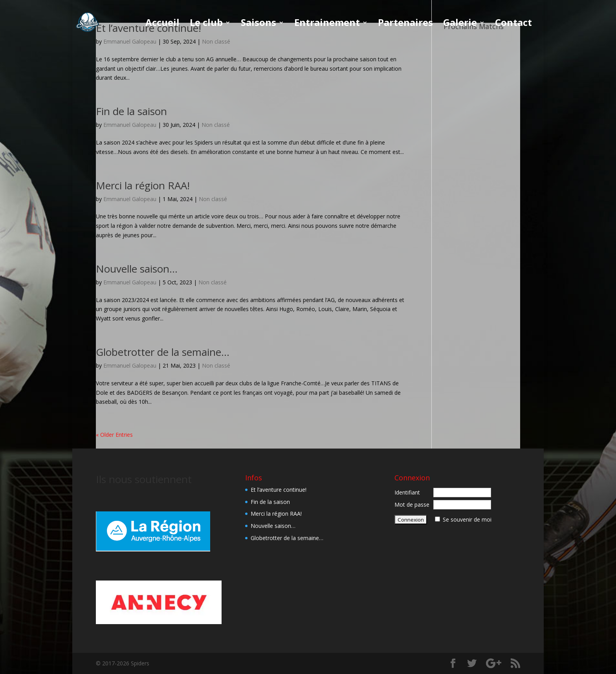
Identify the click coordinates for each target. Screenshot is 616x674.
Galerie (460, 24)
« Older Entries (114, 435)
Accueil (162, 24)
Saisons (258, 24)
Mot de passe (412, 505)
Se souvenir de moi (467, 519)
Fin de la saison (131, 111)
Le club (206, 24)
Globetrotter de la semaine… (163, 352)
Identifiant (407, 492)
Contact (513, 24)
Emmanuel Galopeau (130, 125)
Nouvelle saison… (137, 269)
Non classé (216, 125)
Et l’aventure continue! (279, 490)
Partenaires (405, 24)
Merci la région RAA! (143, 185)
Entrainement (327, 24)
